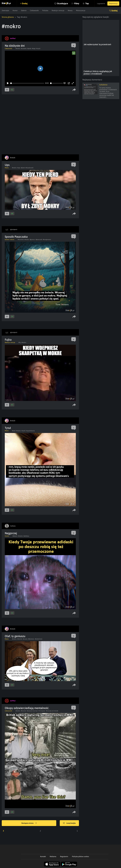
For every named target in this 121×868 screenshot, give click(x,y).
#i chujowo (42, 711)
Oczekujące (63, 3)
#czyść (38, 49)
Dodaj (25, 3)
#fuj (20, 342)
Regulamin (64, 856)
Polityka (45, 10)
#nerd (14, 431)
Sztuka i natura (9, 240)
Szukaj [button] (114, 11)
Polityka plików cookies (80, 856)
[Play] (8, 83)
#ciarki (24, 431)
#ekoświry (31, 639)
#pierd (23, 168)
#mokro (18, 49)
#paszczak (39, 240)
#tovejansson (47, 240)
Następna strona (29, 823)
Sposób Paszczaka (16, 237)
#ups (19, 168)
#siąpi (34, 49)
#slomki (20, 639)
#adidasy (26, 536)
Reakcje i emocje (58, 10)
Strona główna (8, 17)
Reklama (53, 856)
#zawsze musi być (32, 711)
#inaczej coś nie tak (52, 711)
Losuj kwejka (69, 823)
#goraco (32, 240)
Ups (7, 165)
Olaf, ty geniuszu (15, 636)
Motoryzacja (81, 10)
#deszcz (15, 536)
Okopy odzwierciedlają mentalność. (27, 708)
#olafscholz (39, 639)
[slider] (27, 83)
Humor (15, 10)
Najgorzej (11, 533)
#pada (29, 49)
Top (87, 3)
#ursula (25, 639)
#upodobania (31, 431)
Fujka (8, 340)
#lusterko (24, 49)
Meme (7, 168)
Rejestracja (113, 3)
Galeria (24, 10)
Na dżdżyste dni (15, 46)
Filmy (77, 3)
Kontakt (43, 856)
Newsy (70, 10)
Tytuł (8, 428)
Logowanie (101, 3)
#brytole (24, 711)
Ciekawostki (34, 10)
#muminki (21, 240)
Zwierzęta (5, 10)
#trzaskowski (29, 168)
